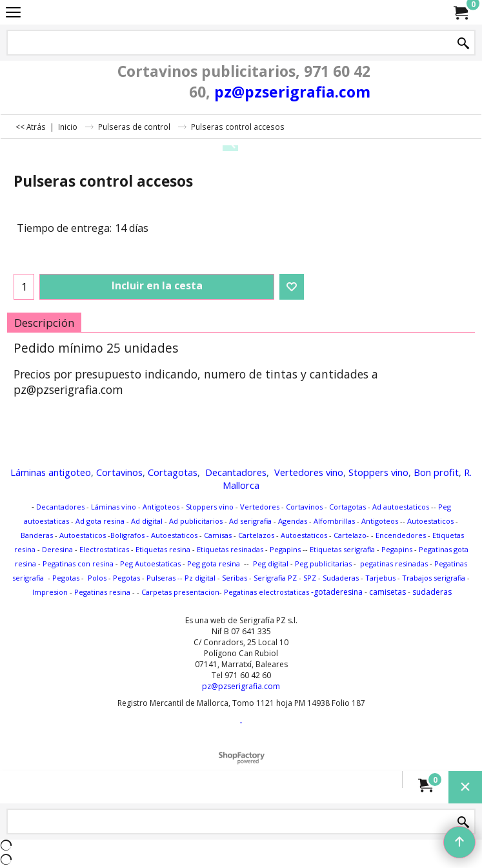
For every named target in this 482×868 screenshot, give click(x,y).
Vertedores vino (309, 472)
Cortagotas (173, 472)
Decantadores (236, 472)
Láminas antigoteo (51, 472)
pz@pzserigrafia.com (292, 92)
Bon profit (436, 472)
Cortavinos (119, 472)
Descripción (44, 323)
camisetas (387, 592)
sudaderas (432, 592)
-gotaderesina (336, 592)
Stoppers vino (378, 472)
